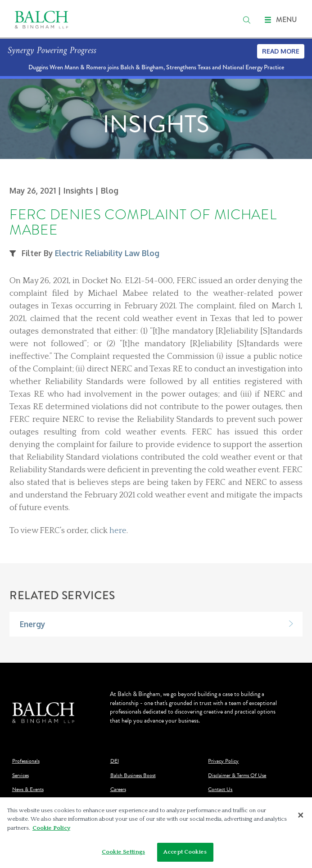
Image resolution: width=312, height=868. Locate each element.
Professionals (26, 761)
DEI (115, 761)
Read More (281, 51)
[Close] (301, 817)
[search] (247, 20)
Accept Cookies (185, 854)
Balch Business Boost (133, 775)
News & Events (28, 789)
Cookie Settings (123, 854)
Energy (32, 624)
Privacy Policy (223, 761)
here (118, 531)
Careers (118, 789)
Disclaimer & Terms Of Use (237, 775)
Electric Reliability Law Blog (107, 253)
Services (20, 775)
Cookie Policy (51, 830)
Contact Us (220, 789)
